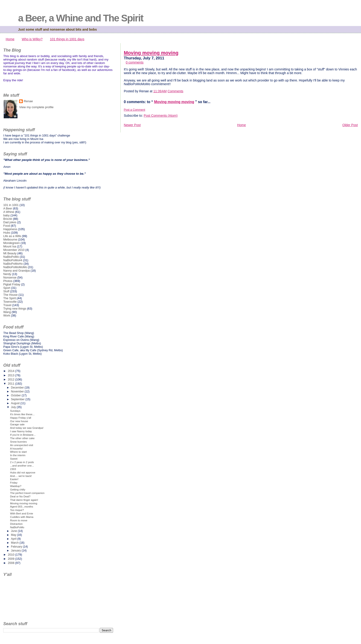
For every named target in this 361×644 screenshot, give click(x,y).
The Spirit (10, 298)
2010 (12, 555)
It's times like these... (22, 414)
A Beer (8, 208)
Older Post (350, 125)
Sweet (14, 459)
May (14, 535)
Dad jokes (10, 222)
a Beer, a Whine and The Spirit (80, 18)
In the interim (18, 455)
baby (6, 215)
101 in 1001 (11, 205)
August (16, 403)
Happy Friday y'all (21, 418)
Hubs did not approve (23, 473)
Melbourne (10, 239)
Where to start (18, 452)
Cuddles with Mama (22, 517)
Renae (28, 101)
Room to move (19, 520)
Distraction (16, 524)
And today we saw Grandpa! (27, 428)
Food (7, 226)
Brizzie (8, 219)
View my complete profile (36, 107)
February (17, 547)
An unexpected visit (22, 445)
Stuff (6, 291)
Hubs (7, 233)
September (18, 399)
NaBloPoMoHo (13, 264)
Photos (8, 281)
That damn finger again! (24, 500)
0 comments (135, 62)
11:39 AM (160, 91)
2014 (12, 371)
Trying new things (15, 309)
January (16, 551)
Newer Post (132, 125)
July (14, 407)
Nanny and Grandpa (16, 271)
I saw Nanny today (21, 431)
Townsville (10, 302)
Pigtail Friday (12, 284)
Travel (7, 305)
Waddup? (16, 486)
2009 (12, 559)
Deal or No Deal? (20, 496)
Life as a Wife (12, 236)
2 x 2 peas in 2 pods (22, 462)
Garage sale (17, 424)
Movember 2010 (14, 250)
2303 (13, 469)
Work (7, 315)
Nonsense (10, 277)
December (18, 388)
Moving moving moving (151, 53)
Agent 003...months (22, 507)
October (16, 395)
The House (10, 295)
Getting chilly (18, 490)
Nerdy (7, 274)
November (18, 392)
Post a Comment (135, 110)
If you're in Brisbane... (23, 435)
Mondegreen (12, 243)
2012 (12, 379)
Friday (14, 483)
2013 (12, 375)
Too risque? (17, 510)
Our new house (19, 421)
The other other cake (22, 438)
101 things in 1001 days (67, 39)
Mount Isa (10, 246)
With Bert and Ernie (22, 513)
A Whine (9, 212)
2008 (12, 563)
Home (10, 39)
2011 (12, 384)
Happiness (10, 229)
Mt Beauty (10, 253)
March (15, 543)
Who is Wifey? (32, 39)
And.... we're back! (21, 476)
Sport (7, 288)
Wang (7, 312)
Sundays (15, 411)
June (14, 531)
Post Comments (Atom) (161, 116)
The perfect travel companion (27, 493)
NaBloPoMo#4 (13, 260)
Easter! (14, 479)
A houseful (16, 449)
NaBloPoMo (11, 257)
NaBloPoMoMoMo (15, 267)
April (14, 539)
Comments (175, 91)
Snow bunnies (18, 442)
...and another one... (22, 466)
